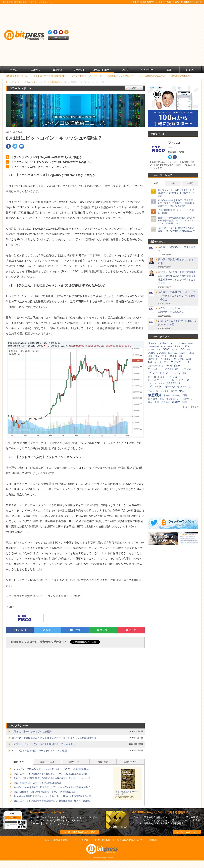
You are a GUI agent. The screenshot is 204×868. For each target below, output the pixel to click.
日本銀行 (176, 395)
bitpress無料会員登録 (56, 840)
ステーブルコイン (156, 366)
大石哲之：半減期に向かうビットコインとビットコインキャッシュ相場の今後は (54, 738)
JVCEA (162, 353)
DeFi (190, 344)
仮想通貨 (155, 395)
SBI (181, 356)
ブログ (125, 70)
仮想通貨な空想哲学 (181, 76)
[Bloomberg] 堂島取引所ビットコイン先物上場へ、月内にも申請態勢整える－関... (53, 796)
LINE (150, 356)
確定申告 (187, 399)
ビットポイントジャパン (177, 380)
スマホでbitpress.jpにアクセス (79, 832)
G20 (159, 350)
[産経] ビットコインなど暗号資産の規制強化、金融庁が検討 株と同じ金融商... (52, 801)
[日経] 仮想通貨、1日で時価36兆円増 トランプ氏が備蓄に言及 (45, 792)
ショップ (191, 70)
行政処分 (166, 402)
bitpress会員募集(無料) (142, 2)
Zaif (150, 362)
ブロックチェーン (161, 387)
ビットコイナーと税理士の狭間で (50, 76)
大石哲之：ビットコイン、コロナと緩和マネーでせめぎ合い (43, 744)
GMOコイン (170, 349)
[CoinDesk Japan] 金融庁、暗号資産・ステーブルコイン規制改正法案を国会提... (53, 787)
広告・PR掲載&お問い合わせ (187, 2)
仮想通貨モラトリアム (17, 76)
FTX (187, 346)
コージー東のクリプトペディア (87, 76)
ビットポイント (155, 380)
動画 (169, 70)
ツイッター (147, 70)
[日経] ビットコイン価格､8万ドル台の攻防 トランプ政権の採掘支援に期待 (50, 774)
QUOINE (173, 356)
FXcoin (151, 350)
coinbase (182, 344)
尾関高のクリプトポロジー (121, 76)
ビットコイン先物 (178, 373)
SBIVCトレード (155, 359)
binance (152, 343)
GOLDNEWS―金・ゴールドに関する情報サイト (162, 812)
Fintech (178, 346)
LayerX (183, 353)
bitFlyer (163, 343)
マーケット (79, 70)
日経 (185, 395)
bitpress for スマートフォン (47, 812)
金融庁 (176, 402)
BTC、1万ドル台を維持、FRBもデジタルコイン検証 (39, 751)
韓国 (185, 402)
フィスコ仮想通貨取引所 (169, 383)
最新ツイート (75, 762)
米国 (157, 402)
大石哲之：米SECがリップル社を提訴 (32, 731)
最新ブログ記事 (47, 762)
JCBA (151, 353)
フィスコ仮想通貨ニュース (152, 76)
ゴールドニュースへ (187, 832)
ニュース (35, 70)
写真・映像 (103, 762)
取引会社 (57, 70)
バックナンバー (134, 88)
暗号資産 (153, 399)
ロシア (174, 391)
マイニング (184, 387)
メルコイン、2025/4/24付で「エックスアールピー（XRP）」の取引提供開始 (51, 769)
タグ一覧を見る (191, 407)
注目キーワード (131, 762)
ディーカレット (155, 369)
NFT (164, 356)
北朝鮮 (167, 395)
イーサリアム (161, 362)
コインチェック (180, 362)
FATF (170, 347)
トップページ (14, 82)
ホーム (14, 70)
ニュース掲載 (163, 2)
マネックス (153, 391)
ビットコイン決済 (156, 377)
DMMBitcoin (153, 347)
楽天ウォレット (173, 399)
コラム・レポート (102, 70)
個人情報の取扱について (130, 840)
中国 (182, 391)
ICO (182, 349)
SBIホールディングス (174, 359)
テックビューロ (175, 366)
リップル (164, 391)
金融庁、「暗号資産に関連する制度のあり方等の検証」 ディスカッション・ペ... (53, 778)
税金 (150, 402)
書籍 (162, 399)
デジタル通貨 (171, 369)
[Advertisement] (31, 35)
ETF (163, 347)
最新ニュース (20, 762)
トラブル (186, 369)
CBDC (173, 344)
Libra (191, 353)
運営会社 (154, 840)
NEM (157, 356)
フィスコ (152, 383)
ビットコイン (158, 373)
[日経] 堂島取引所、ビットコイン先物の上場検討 (37, 783)
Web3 (189, 359)
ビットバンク (173, 377)
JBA (189, 350)
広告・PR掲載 (103, 840)
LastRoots (173, 353)
